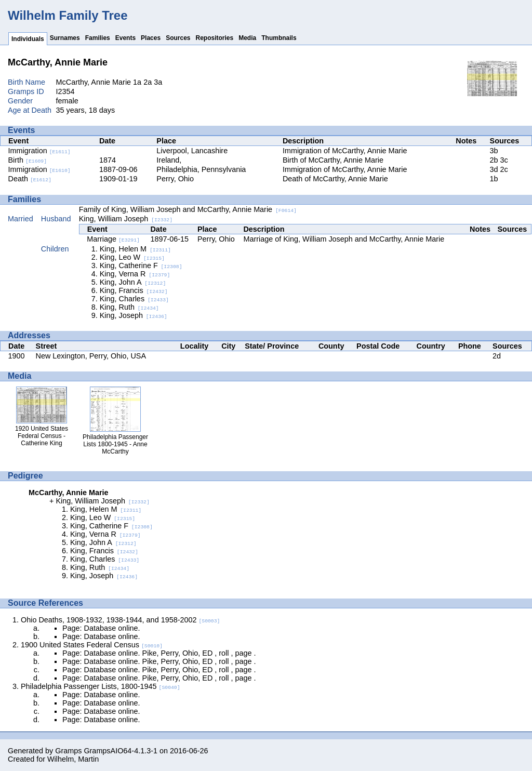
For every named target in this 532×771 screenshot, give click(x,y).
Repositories (215, 38)
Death (30, 179)
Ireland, (169, 160)
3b (494, 151)
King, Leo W (132, 257)
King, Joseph (134, 315)
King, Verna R (135, 274)
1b (494, 179)
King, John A (133, 282)
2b (494, 160)
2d (497, 356)
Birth (28, 160)
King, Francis (134, 290)
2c (504, 169)
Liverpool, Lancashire (192, 151)
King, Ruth (129, 307)
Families (98, 38)
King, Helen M (135, 249)
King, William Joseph (126, 219)
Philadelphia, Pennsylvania (201, 169)
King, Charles (134, 299)
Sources (178, 38)
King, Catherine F (141, 265)
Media (247, 38)
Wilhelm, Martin (73, 759)
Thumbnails (279, 38)
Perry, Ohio (175, 179)
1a (137, 82)
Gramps (68, 751)
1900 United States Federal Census (92, 645)
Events (125, 38)
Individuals (28, 39)
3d (494, 169)
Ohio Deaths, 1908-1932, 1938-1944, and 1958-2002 (120, 620)
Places (151, 38)
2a (148, 82)
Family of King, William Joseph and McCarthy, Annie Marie (188, 209)
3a (158, 82)
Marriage (113, 239)
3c (504, 160)
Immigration (39, 151)
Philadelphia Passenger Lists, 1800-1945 (101, 686)
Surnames (65, 38)
